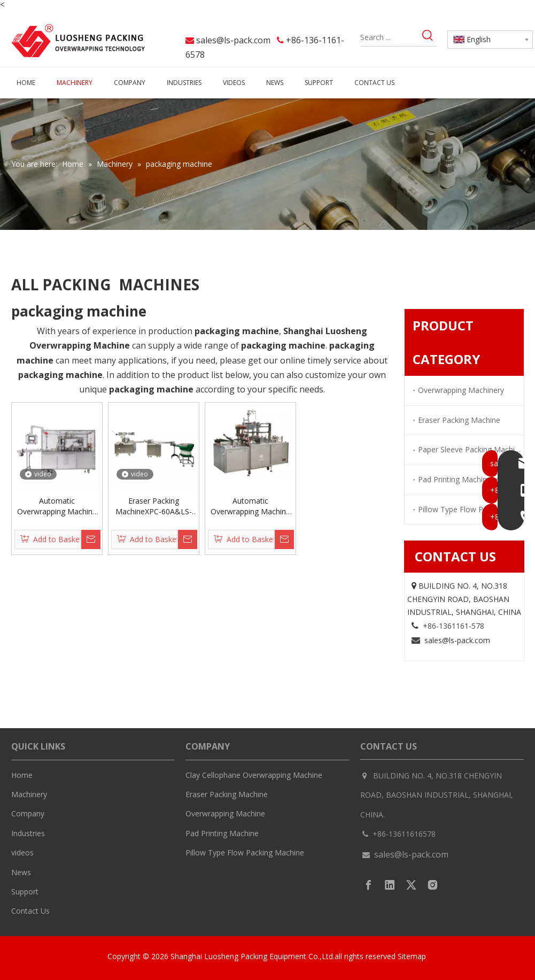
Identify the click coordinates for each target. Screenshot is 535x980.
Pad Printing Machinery (458, 479)
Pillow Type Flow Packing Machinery (471, 509)
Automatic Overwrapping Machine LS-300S (57, 506)
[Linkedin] (390, 885)
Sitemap (413, 956)
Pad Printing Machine (222, 833)
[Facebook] (369, 885)
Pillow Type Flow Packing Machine (245, 852)
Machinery (29, 794)
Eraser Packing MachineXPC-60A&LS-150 (154, 506)
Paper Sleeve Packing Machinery (471, 449)
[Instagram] (433, 885)
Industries (28, 833)
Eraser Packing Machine (459, 420)
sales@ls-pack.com (233, 40)
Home (22, 775)
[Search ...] (390, 37)
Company (28, 813)
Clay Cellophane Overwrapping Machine (254, 775)
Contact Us (30, 911)
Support (25, 892)
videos (22, 852)
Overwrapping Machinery (461, 390)
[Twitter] (411, 885)
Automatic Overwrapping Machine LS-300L (250, 506)
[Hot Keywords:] (428, 37)
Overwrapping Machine (225, 813)
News (21, 872)
